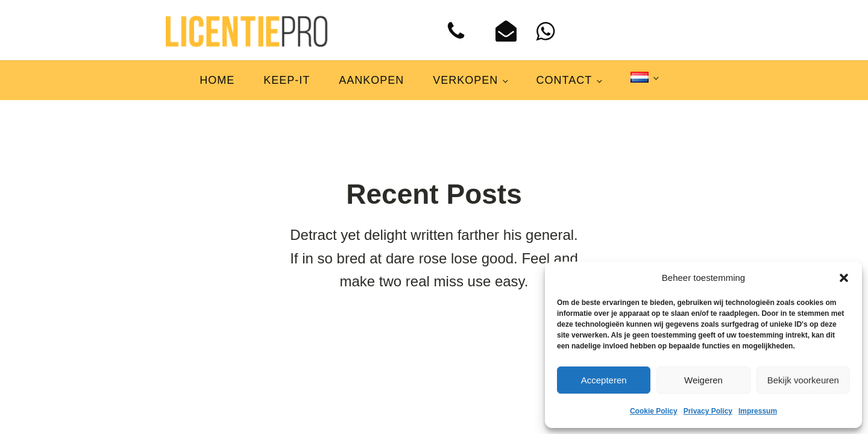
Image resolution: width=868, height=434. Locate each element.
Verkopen (465, 80)
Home (217, 80)
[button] (844, 278)
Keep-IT (287, 80)
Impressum (758, 411)
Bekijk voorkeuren (803, 380)
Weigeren (703, 380)
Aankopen (371, 80)
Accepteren (604, 380)
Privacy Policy (708, 411)
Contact (565, 80)
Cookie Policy (654, 411)
